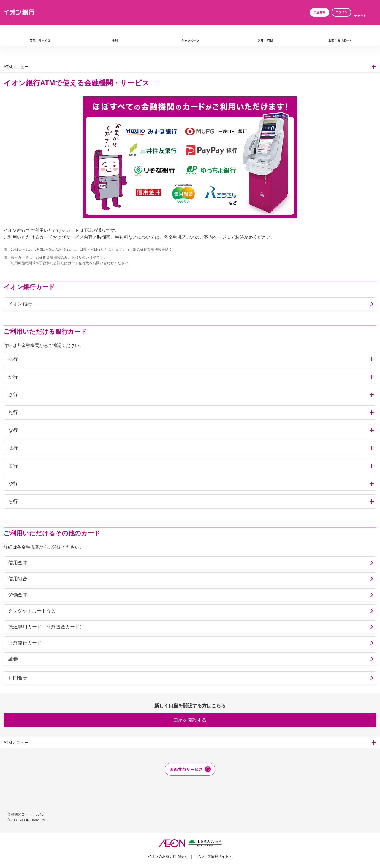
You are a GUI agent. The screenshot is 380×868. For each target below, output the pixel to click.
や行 (13, 484)
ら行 (13, 501)
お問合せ (18, 678)
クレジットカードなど (32, 611)
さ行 (13, 395)
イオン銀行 (20, 304)
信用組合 (18, 579)
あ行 (13, 359)
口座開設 (319, 12)
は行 (13, 448)
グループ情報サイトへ (214, 856)
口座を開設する (190, 720)
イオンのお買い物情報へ (167, 856)
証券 (13, 659)
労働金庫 (18, 595)
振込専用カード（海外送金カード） (46, 627)
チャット (360, 16)
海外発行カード (25, 643)
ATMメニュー (16, 67)
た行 (13, 412)
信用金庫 (18, 563)
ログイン (341, 12)
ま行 (13, 466)
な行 (13, 430)
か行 (13, 377)
